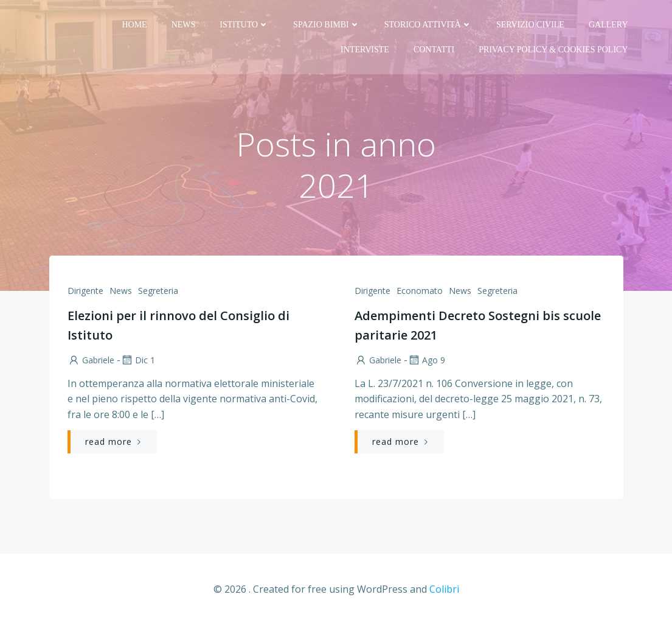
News (184, 25)
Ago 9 (426, 360)
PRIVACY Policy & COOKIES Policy (553, 50)
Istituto (244, 25)
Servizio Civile (530, 25)
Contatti (434, 50)
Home (134, 25)
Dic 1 (138, 360)
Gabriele (91, 360)
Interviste (365, 50)
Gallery (608, 25)
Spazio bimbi (327, 25)
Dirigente (85, 291)
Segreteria (158, 291)
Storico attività (428, 25)
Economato (420, 291)
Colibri (444, 589)
